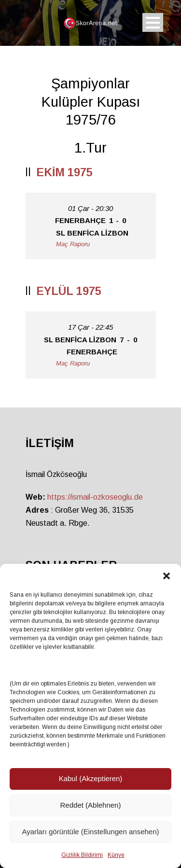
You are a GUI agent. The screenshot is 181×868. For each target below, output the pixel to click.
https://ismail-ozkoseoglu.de (95, 497)
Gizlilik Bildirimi (82, 855)
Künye (116, 855)
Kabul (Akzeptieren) (91, 778)
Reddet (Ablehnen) (91, 805)
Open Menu (153, 22)
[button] (167, 576)
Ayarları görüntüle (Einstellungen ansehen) (90, 832)
